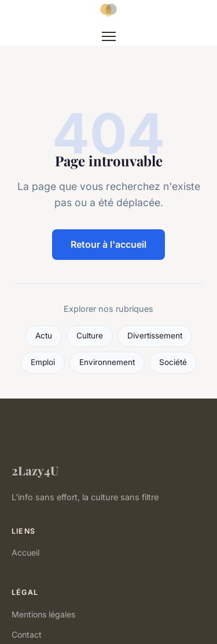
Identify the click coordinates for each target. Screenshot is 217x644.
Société (173, 362)
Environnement (107, 362)
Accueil (25, 552)
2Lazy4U (35, 470)
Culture (90, 336)
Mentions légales (43, 614)
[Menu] (109, 36)
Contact (27, 634)
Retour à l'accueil (108, 244)
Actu (44, 336)
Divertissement (155, 336)
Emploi (43, 362)
